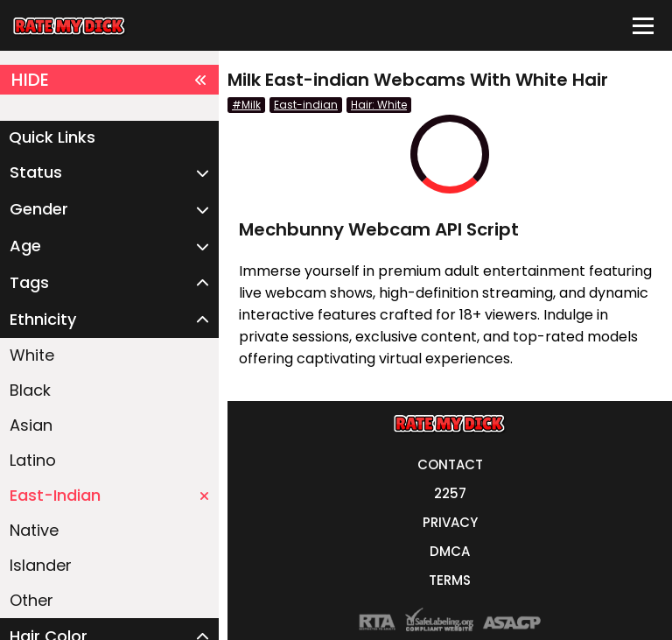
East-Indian (109, 495)
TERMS (450, 580)
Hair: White (379, 105)
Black (30, 390)
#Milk (246, 105)
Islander (41, 565)
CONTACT (450, 464)
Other (31, 600)
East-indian (306, 105)
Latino (33, 460)
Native (34, 530)
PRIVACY (450, 522)
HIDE (109, 80)
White (32, 355)
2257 (450, 493)
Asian (31, 425)
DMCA (450, 551)
